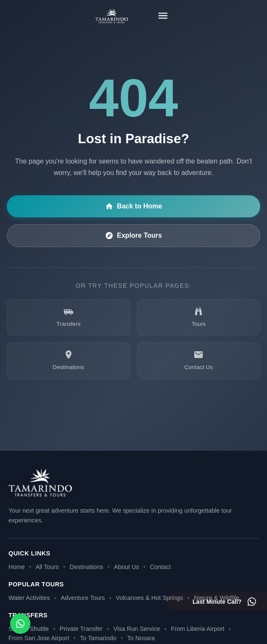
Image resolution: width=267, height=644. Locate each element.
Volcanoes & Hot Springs (150, 598)
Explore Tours (133, 236)
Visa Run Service (137, 629)
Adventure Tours (83, 598)
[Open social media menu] (20, 624)
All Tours (47, 567)
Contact (160, 567)
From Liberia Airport (198, 629)
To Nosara (141, 638)
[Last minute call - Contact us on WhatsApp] (225, 602)
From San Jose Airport (39, 638)
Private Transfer (81, 629)
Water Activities (29, 598)
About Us (126, 567)
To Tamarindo (98, 638)
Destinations (87, 567)
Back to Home (133, 206)
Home (17, 567)
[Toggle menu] (163, 16)
